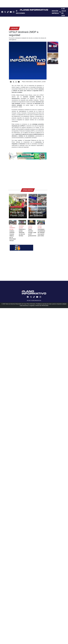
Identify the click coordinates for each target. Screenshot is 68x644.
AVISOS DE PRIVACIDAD (42, 306)
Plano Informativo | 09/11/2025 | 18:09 (34, 82)
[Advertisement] (22, 173)
